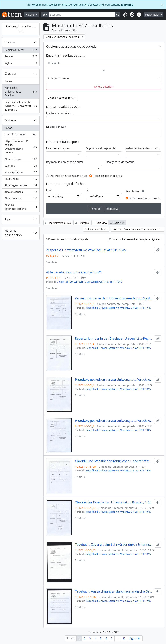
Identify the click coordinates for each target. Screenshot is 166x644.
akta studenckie (21, 193)
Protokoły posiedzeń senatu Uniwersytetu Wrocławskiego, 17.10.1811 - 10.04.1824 (114, 380)
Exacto (157, 198)
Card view (100, 223)
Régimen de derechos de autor (65, 162)
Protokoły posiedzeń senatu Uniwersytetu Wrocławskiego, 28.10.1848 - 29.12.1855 (114, 421)
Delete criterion (104, 87)
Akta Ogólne (21, 179)
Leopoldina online (21, 135)
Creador (11, 73)
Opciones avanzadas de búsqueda (71, 46)
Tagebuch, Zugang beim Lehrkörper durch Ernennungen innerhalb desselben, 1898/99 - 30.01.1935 (114, 545)
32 (124, 638)
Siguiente (135, 638)
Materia (10, 120)
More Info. (128, 5)
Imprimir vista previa (58, 223)
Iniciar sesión (153, 15)
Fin (88, 190)
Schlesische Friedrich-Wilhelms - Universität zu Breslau (21, 106)
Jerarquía (82, 223)
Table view (117, 223)
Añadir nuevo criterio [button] (61, 98)
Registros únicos (21, 51)
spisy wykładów (21, 173)
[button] (125, 15)
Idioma (10, 42)
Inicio (49, 190)
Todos (8, 81)
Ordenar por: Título (95, 229)
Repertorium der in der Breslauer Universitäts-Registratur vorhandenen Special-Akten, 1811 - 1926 (114, 338)
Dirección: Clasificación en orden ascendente (136, 229)
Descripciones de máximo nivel (69, 176)
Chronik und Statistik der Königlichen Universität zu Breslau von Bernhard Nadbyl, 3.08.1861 (114, 461)
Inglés (21, 64)
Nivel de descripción (13, 233)
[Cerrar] (162, 5)
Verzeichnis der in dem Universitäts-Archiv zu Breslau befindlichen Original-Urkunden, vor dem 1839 (114, 298)
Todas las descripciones (108, 176)
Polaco (21, 57)
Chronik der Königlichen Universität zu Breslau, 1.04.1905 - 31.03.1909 (114, 502)
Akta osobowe (21, 160)
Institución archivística (60, 113)
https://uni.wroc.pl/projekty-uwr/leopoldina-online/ (21, 147)
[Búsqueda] (82, 15)
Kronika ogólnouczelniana (21, 207)
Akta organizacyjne (21, 186)
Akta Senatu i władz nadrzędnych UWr (74, 272)
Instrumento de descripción (142, 148)
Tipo (8, 219)
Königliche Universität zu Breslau (21, 92)
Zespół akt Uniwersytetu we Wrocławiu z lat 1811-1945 (86, 250)
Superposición (138, 198)
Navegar (31, 15)
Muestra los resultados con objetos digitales (135, 239)
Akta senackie (21, 199)
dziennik (21, 166)
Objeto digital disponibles (101, 148)
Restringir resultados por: (21, 29)
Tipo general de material (120, 162)
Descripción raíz (56, 127)
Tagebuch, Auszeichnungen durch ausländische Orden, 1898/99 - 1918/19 (114, 591)
